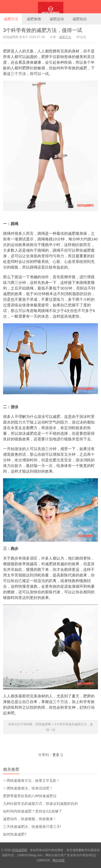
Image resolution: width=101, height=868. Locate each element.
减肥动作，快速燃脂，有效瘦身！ (30, 819)
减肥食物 (34, 19)
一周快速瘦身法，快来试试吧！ (28, 788)
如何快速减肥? (15, 834)
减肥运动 (57, 19)
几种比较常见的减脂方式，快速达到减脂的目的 (40, 804)
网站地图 (59, 860)
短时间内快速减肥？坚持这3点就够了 (33, 811)
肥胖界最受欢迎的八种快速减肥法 (30, 796)
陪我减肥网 (51, 7)
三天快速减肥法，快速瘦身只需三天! (32, 827)
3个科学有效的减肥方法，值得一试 (43, 30)
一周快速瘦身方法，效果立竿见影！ (32, 781)
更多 (56, 755)
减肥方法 (11, 19)
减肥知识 (80, 19)
